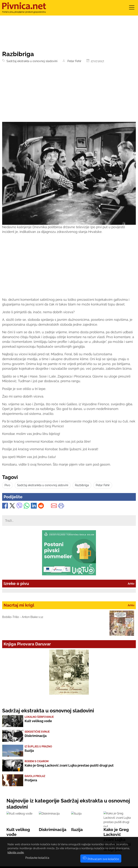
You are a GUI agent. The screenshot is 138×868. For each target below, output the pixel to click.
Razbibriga (82, 485)
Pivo (7, 485)
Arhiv (131, 584)
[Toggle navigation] (132, 9)
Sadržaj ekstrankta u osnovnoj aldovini (43, 485)
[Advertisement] (69, 95)
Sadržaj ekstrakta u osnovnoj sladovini (31, 61)
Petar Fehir (74, 61)
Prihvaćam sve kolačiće (101, 859)
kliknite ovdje (16, 852)
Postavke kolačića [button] (37, 858)
